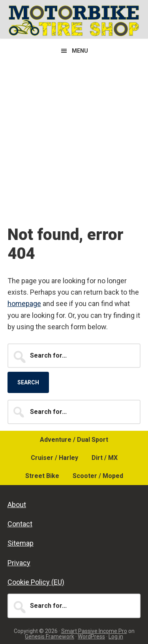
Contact (20, 524)
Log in (116, 637)
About (17, 505)
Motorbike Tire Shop (74, 20)
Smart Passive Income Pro (94, 631)
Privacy (19, 563)
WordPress (91, 637)
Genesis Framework (50, 637)
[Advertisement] (74, 140)
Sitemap (21, 543)
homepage (24, 304)
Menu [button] (80, 51)
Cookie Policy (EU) (36, 582)
